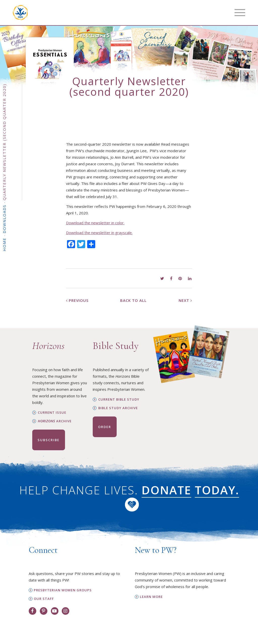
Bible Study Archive (118, 408)
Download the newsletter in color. (95, 223)
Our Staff (44, 599)
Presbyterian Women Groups (63, 590)
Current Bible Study (119, 399)
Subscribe (49, 440)
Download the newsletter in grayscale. (99, 233)
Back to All (133, 300)
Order (105, 427)
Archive (55, 421)
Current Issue (52, 413)
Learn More (151, 597)
